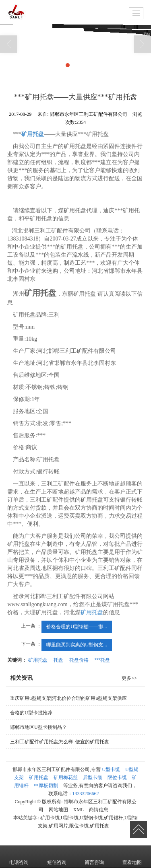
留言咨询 (94, 857)
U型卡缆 (111, 769)
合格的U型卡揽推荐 (31, 713)
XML (79, 810)
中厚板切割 (46, 786)
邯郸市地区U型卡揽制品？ (38, 727)
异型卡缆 (93, 777)
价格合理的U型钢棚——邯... (77, 627)
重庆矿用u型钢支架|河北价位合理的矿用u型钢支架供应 (68, 698)
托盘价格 (79, 660)
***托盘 (102, 660)
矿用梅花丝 (66, 777)
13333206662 (86, 794)
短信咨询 (57, 857)
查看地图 (132, 857)
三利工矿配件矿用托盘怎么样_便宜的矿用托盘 (60, 742)
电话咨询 (19, 857)
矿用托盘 (92, 612)
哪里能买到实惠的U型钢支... (77, 645)
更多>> (129, 678)
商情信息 (99, 810)
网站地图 (58, 810)
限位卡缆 (117, 777)
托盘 (58, 660)
